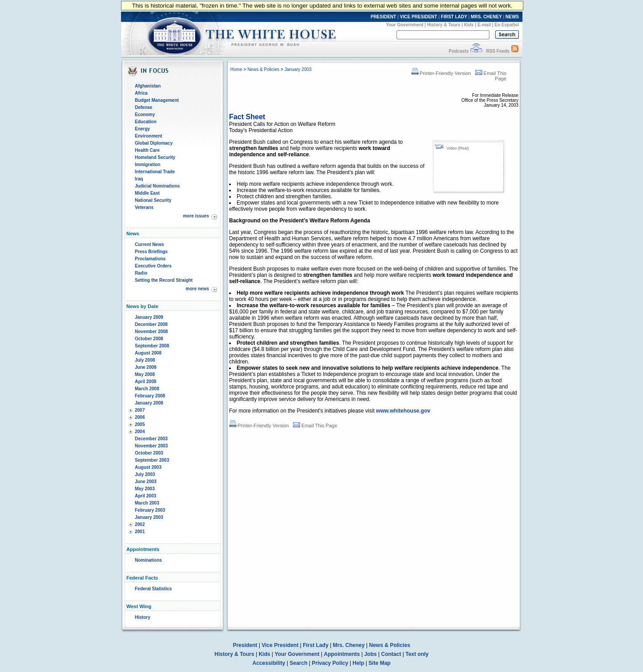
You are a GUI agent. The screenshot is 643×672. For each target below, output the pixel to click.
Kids (469, 25)
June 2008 (146, 367)
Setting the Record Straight (164, 280)
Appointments (342, 654)
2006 (140, 417)
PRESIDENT (383, 17)
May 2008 (145, 374)
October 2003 (149, 453)
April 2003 (146, 496)
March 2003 (147, 503)
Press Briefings (151, 252)
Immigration (148, 165)
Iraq (139, 179)
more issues (196, 216)
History (142, 617)
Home (236, 69)
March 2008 (147, 389)
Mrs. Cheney (349, 645)
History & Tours (444, 25)
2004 (140, 432)
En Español (507, 25)
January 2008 (149, 403)
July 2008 (145, 360)
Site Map (379, 663)
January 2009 (149, 317)
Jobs (371, 654)
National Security (153, 200)
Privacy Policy (330, 663)
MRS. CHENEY (486, 17)
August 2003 (148, 467)
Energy (142, 129)
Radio (141, 273)
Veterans (144, 207)
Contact (391, 654)
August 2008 (148, 353)
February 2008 (150, 396)
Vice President (280, 645)
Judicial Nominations (157, 186)
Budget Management (157, 100)
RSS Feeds (498, 51)
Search (299, 663)
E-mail (484, 25)
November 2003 (151, 446)
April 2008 (146, 382)
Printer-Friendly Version (441, 73)
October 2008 (149, 339)
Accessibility (269, 663)
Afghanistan (148, 86)
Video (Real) (458, 148)
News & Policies (263, 69)
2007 (140, 410)
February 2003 (150, 510)
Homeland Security (155, 157)
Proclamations (150, 259)
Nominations (148, 560)
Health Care (147, 150)
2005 (140, 424)
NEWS (512, 17)
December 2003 (151, 439)
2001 (140, 532)
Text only (417, 654)
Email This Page (315, 426)
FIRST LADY (454, 17)
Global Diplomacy (154, 143)
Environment (148, 136)
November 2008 (151, 332)
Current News (149, 244)
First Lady (315, 645)
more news (197, 289)
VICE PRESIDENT (419, 17)
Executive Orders (153, 266)
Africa (141, 93)
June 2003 (146, 482)
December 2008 (151, 324)
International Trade (155, 172)
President (245, 645)
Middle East (147, 193)
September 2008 (152, 346)
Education (146, 122)
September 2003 (152, 460)
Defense (144, 107)
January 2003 (149, 517)
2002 (140, 524)
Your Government (405, 25)
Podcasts (459, 51)
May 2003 (145, 489)
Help (359, 663)
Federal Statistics (153, 589)
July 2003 (145, 474)
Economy (145, 115)
